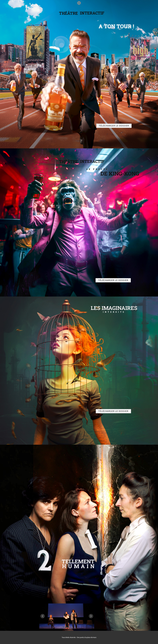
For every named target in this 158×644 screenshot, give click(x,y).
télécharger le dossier (114, 126)
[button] (43, 616)
